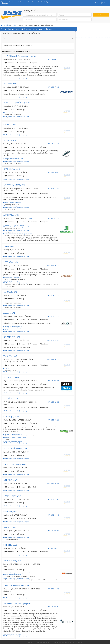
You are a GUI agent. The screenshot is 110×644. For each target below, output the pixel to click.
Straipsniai (5, 4)
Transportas (24, 2)
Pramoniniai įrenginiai (52, 284)
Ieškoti (101, 15)
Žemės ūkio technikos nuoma (49, 241)
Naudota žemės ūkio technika (49, 237)
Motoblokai (36, 237)
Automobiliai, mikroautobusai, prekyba (15, 438)
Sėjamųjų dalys (54, 239)
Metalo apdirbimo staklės (28, 576)
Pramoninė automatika (28, 436)
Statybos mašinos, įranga (11, 281)
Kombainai (53, 235)
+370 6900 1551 (63, 642)
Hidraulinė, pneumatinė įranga (13, 328)
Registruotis (106, 3)
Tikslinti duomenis (14, 2)
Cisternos (8, 439)
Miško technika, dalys (11, 279)
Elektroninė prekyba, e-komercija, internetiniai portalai (20, 227)
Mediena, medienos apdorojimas (13, 113)
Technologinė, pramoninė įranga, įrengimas (16, 78)
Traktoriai (8, 241)
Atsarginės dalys (23, 235)
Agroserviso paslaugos (11, 235)
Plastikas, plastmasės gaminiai (12, 206)
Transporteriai (9, 232)
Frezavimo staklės (10, 284)
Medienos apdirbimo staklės (13, 114)
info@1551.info (78, 642)
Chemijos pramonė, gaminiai (12, 634)
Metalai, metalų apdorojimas (12, 202)
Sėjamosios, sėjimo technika (41, 239)
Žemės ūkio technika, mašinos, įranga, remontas (18, 234)
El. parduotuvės (33, 2)
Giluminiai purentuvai (43, 235)
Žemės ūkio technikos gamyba (31, 241)
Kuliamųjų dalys (27, 237)
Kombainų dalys (10, 237)
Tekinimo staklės (10, 286)
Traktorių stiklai (17, 241)
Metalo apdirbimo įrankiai (12, 204)
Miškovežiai (22, 279)
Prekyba (6, 368)
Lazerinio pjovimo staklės (12, 576)
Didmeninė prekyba (11, 370)
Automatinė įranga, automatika (13, 326)
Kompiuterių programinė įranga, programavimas (18, 573)
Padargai (25, 239)
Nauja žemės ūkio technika (13, 239)
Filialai (30, 218)
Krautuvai (19, 237)
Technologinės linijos (11, 209)
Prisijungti (98, 3)
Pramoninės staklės (39, 284)
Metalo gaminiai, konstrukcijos (13, 441)
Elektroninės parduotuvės (12, 229)
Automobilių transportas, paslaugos (14, 225)
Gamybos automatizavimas (13, 436)
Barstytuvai (32, 235)
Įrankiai (6, 330)
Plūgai (30, 239)
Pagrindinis (4, 2)
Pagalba (41, 2)
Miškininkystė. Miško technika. (12, 278)
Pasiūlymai (47, 2)
